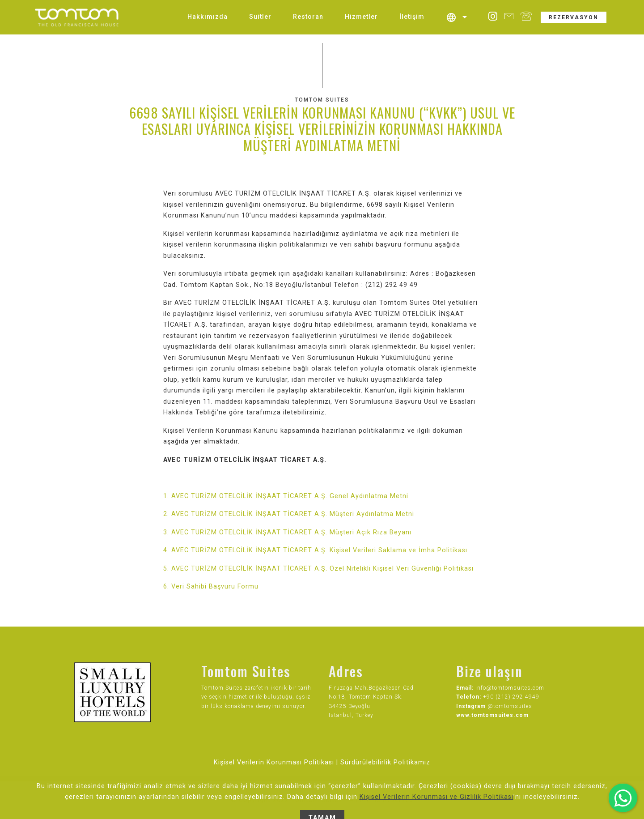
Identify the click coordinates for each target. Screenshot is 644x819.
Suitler (260, 17)
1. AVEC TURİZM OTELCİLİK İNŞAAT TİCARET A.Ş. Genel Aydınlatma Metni (286, 496)
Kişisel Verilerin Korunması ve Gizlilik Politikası (436, 810)
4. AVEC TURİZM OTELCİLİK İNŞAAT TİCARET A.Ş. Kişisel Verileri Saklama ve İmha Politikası (315, 550)
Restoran (308, 17)
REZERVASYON (574, 17)
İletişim (412, 17)
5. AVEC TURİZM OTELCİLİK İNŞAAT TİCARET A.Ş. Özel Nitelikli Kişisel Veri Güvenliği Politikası (318, 569)
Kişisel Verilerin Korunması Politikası (274, 762)
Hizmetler (361, 17)
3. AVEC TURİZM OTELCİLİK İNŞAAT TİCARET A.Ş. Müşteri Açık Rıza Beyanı (287, 532)
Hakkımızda (208, 17)
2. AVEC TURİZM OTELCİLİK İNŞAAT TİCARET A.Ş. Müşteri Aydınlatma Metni (289, 514)
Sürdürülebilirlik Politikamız (385, 762)
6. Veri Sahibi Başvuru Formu (211, 587)
